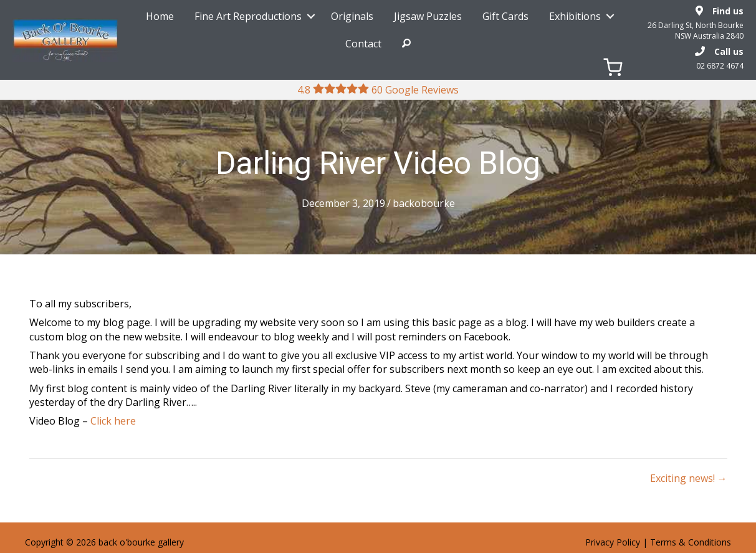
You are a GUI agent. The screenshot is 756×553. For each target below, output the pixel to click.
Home (160, 16)
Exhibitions (575, 16)
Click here (113, 421)
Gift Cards (505, 16)
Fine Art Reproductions (248, 16)
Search (406, 43)
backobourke (424, 203)
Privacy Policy (613, 542)
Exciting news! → (689, 478)
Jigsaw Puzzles (428, 16)
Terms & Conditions (691, 542)
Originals (352, 16)
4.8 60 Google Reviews (378, 90)
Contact (363, 44)
